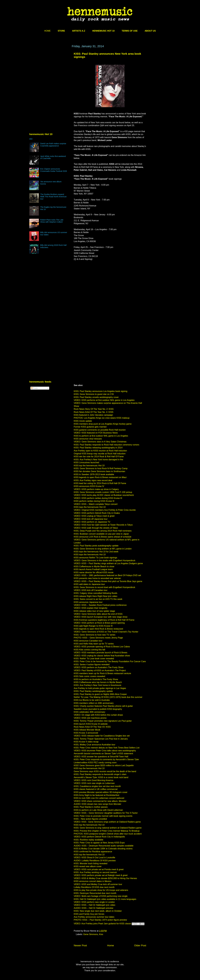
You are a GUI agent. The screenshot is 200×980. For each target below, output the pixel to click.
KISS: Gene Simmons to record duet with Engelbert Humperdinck (104, 587)
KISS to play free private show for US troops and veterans (101, 890)
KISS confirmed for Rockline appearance (93, 852)
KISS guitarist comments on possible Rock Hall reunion (100, 430)
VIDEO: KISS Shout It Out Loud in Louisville (94, 857)
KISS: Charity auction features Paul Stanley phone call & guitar (103, 706)
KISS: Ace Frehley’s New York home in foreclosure (97, 685)
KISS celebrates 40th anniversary (89, 712)
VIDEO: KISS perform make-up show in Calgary (96, 489)
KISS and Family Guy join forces (89, 914)
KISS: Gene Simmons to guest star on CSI (94, 394)
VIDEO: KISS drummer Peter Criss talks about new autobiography (105, 751)
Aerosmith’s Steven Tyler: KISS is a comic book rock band (101, 777)
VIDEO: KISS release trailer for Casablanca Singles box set (102, 736)
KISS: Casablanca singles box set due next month (97, 786)
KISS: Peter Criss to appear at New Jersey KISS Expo (99, 843)
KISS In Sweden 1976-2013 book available (94, 474)
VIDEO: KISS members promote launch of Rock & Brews (101, 653)
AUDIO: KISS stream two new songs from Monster (97, 804)
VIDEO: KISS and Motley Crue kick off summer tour (98, 884)
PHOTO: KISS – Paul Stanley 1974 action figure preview (100, 920)
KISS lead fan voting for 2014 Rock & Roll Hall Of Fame (100, 483)
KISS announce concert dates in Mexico (93, 881)
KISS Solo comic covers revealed (89, 676)
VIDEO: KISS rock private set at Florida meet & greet (99, 869)
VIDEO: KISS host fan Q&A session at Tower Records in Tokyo (103, 525)
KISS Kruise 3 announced (86, 733)
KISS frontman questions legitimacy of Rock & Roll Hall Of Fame (104, 620)
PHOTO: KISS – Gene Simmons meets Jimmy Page (98, 638)
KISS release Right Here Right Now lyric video (95, 596)
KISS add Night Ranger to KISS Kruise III (93, 626)
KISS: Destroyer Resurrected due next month (95, 893)
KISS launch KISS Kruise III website (91, 724)
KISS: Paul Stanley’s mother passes (91, 807)
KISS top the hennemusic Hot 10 (89, 466)
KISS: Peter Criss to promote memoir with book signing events (103, 816)
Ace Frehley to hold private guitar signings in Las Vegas (100, 688)
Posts (34, 388)
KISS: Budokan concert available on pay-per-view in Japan (101, 534)
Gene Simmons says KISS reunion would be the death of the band (105, 771)
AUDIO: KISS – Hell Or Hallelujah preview (94, 908)
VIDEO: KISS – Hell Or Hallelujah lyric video (94, 905)
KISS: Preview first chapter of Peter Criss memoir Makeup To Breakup (107, 831)
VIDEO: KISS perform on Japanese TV (92, 522)
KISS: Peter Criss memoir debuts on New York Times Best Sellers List (107, 748)
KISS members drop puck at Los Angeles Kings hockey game (103, 424)
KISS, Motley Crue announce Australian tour (94, 745)
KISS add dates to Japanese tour (89, 584)
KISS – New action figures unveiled (90, 819)
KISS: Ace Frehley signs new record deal (93, 480)
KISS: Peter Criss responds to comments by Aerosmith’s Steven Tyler (106, 759)
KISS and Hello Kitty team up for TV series (94, 644)
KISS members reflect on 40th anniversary (94, 703)
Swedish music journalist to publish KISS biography (98, 709)
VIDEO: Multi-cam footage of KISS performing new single (101, 896)
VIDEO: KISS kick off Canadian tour (91, 590)
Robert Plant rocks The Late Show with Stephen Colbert (52, 221)
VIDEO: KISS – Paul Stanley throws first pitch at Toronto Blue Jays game (108, 581)
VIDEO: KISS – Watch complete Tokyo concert (96, 504)
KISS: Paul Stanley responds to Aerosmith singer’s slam (100, 774)
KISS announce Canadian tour (88, 641)
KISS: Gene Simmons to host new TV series (95, 635)
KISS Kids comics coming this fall (89, 650)
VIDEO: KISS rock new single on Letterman (94, 783)
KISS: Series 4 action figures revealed (92, 664)
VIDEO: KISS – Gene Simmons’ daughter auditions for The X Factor (106, 813)
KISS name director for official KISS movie (94, 572)
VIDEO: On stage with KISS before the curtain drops (98, 715)
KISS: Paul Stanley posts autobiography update (96, 546)
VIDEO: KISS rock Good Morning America (94, 780)
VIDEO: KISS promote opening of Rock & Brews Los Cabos (102, 647)
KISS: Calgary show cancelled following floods (95, 593)
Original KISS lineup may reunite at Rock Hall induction (100, 454)
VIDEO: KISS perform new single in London (94, 902)
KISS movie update (83, 421)
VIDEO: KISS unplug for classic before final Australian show (102, 656)
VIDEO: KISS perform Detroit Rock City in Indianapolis (99, 837)
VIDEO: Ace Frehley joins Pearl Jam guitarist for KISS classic (103, 924)
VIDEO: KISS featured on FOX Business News (96, 433)
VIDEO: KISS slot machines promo (90, 718)
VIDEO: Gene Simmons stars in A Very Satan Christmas (100, 442)
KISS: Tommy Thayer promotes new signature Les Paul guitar (103, 721)
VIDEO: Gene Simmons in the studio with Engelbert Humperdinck (105, 561)
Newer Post (80, 945)
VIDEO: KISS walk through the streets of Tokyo (96, 528)
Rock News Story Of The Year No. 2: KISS (94, 409)
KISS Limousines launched (86, 462)
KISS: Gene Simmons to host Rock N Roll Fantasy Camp (101, 468)
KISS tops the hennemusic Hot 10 (90, 507)
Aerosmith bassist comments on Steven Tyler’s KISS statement (103, 754)
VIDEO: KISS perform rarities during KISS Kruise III (98, 498)
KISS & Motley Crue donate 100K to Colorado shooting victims (103, 849)
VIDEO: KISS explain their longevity (91, 608)
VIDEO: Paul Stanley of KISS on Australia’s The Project (100, 670)
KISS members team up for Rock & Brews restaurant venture (102, 673)
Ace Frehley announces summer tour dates (94, 917)
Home (111, 945)
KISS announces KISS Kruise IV (89, 486)
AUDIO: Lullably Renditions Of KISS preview (95, 861)
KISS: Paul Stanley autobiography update (93, 691)
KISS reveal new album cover (88, 866)
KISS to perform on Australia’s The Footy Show (96, 679)
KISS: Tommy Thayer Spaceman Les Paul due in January (101, 739)
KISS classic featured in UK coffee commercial (96, 789)
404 (31, 139)
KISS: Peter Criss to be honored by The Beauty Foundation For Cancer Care (110, 661)
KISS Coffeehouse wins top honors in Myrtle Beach (98, 682)
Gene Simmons (91, 934)
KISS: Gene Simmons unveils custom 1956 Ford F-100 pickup (103, 492)
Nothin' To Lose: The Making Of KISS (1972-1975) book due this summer (108, 697)
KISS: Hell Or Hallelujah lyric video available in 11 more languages (105, 899)
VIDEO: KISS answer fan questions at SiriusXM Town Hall (101, 757)
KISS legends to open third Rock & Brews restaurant (98, 629)
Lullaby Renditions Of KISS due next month (94, 887)
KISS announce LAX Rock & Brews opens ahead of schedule (103, 537)
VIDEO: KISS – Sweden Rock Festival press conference (100, 605)
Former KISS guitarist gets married (90, 427)
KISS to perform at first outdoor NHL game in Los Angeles (101, 436)
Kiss (101, 934)
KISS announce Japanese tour (88, 602)
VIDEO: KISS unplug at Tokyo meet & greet (94, 516)
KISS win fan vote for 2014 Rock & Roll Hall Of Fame (99, 457)
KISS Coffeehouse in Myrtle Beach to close (94, 566)
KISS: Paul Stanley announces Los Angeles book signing (101, 391)
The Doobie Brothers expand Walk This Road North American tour (53, 197)
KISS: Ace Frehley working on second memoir (95, 872)
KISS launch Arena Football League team (93, 569)
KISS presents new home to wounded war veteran (97, 578)
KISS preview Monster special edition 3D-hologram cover (101, 792)
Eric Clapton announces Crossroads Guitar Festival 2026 (54, 170)
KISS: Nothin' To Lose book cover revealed (94, 659)
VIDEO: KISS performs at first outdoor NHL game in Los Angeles (104, 400)
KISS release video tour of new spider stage (94, 611)
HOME (47, 31)
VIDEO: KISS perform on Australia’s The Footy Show (99, 667)
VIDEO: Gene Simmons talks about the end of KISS (98, 614)
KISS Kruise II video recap (86, 742)
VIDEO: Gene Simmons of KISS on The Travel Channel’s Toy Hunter (106, 632)
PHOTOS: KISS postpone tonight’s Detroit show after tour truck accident (108, 834)
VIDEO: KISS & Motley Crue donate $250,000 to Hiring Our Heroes (105, 878)
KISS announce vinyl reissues (88, 439)
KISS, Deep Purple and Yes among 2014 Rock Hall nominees (103, 531)
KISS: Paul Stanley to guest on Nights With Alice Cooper (100, 694)
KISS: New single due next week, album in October (98, 911)
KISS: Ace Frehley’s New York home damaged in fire (98, 460)
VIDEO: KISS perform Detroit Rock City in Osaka (97, 513)
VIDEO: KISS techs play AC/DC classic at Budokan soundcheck (104, 495)
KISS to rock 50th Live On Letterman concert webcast (99, 798)
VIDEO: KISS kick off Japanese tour (91, 519)
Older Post (140, 945)
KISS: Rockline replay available (88, 840)
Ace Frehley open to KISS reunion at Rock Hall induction (100, 451)
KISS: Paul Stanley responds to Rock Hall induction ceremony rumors (106, 445)
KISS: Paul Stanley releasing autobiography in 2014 (98, 448)
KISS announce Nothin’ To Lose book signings (95, 558)
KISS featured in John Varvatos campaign (93, 415)
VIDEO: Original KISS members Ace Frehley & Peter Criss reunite (105, 510)
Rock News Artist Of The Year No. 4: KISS (94, 412)
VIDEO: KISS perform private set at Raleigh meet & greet (101, 875)
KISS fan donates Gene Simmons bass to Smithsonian (99, 471)
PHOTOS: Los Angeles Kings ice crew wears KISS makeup (102, 418)
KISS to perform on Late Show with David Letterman (98, 810)
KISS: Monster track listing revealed (91, 863)
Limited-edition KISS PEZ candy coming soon (95, 763)
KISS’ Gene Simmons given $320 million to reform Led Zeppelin (104, 765)
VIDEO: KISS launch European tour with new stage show (101, 617)
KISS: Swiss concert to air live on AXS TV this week (98, 599)
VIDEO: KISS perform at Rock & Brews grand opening (99, 623)
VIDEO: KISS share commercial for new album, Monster (100, 801)
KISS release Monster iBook (87, 730)
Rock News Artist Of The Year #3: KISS (92, 727)
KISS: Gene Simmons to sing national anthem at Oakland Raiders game (108, 828)
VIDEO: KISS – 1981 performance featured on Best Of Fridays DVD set (107, 575)
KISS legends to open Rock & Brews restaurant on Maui (100, 477)
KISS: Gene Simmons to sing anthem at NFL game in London (103, 549)
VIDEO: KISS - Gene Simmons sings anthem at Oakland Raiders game (107, 822)
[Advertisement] (49, 70)
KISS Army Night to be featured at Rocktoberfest (96, 795)
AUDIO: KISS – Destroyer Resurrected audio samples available (104, 846)
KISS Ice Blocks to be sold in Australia (92, 700)
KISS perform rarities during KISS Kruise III (94, 501)
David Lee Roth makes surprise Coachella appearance (53, 145)
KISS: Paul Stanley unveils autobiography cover (96, 397)
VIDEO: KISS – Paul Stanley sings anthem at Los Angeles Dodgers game (108, 563)
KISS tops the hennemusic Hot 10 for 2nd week (96, 552)
